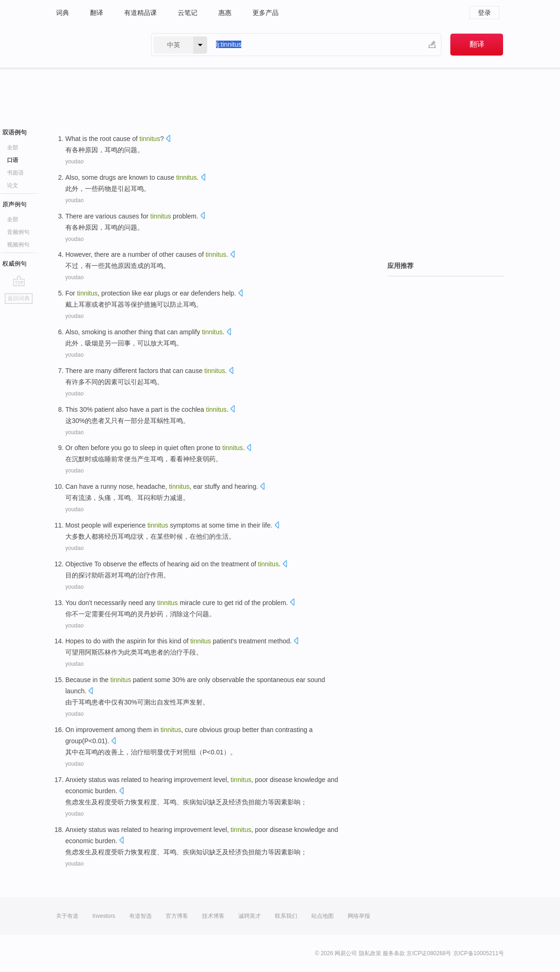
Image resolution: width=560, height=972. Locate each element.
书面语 (15, 173)
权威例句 (14, 264)
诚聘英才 (250, 916)
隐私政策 (370, 953)
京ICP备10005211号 (479, 953)
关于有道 (67, 916)
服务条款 (394, 953)
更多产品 (266, 13)
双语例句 (14, 132)
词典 (63, 13)
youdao (74, 162)
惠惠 (225, 13)
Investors (104, 916)
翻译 (97, 13)
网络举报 (359, 916)
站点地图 (322, 916)
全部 (13, 148)
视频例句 (18, 245)
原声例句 (14, 204)
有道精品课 (140, 13)
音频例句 (18, 232)
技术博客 (213, 916)
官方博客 (177, 916)
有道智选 (140, 916)
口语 (13, 160)
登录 (484, 13)
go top (19, 281)
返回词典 (19, 298)
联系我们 (286, 916)
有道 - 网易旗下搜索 (94, 45)
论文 (13, 185)
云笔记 (188, 13)
